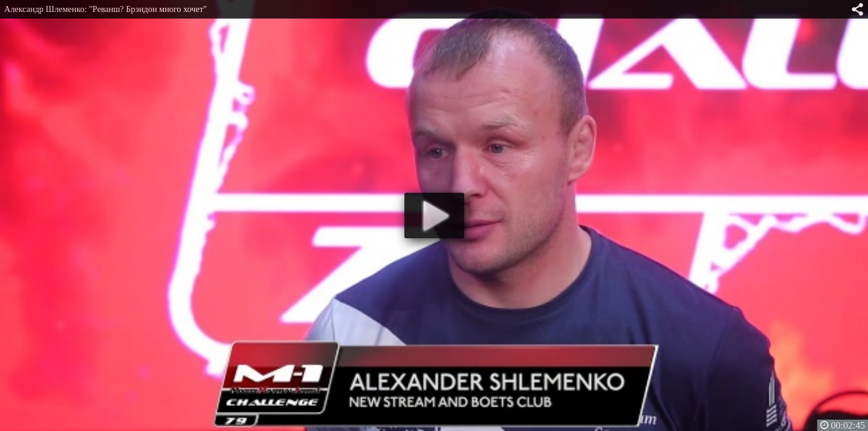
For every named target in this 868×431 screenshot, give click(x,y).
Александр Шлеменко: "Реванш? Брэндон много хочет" (106, 9)
